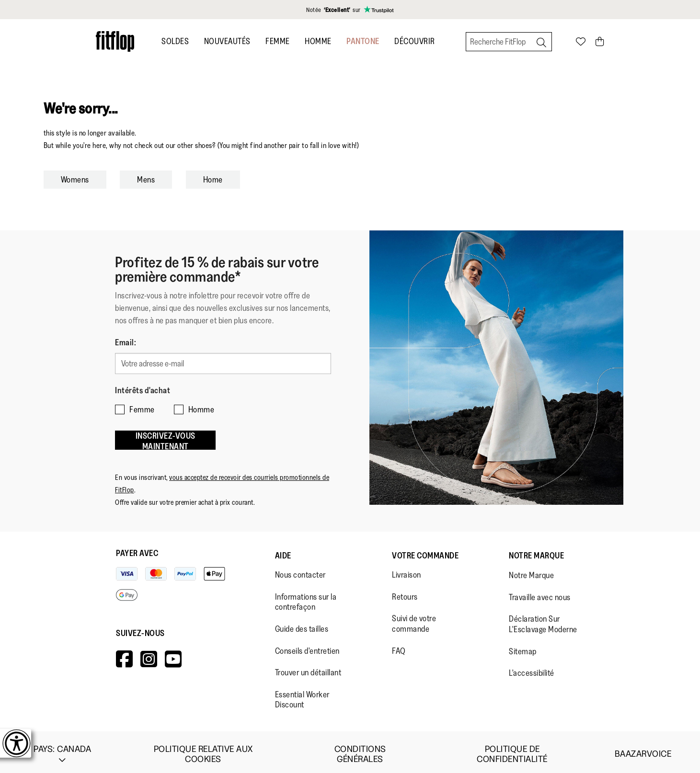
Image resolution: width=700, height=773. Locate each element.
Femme (278, 41)
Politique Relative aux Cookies (203, 750)
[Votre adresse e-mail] (223, 363)
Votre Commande (425, 551)
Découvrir (415, 41)
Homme (318, 41)
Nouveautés (227, 41)
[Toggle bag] (600, 41)
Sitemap (523, 647)
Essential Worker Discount (302, 695)
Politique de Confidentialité (512, 750)
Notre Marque (536, 551)
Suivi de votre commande (414, 619)
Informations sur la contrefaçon (306, 597)
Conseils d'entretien (307, 646)
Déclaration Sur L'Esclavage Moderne (543, 619)
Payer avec (137, 548)
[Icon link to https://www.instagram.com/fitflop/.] (149, 654)
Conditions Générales (360, 750)
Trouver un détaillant (308, 668)
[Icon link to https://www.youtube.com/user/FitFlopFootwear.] (173, 654)
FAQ (399, 646)
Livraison (407, 570)
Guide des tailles (302, 624)
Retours (405, 592)
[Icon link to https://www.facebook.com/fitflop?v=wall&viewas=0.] (125, 654)
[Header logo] (115, 41)
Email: (126, 342)
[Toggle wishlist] (581, 41)
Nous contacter (300, 570)
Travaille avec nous (540, 592)
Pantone (363, 41)
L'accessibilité (532, 668)
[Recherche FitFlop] (509, 42)
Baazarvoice (643, 749)
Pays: (62, 750)
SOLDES (175, 41)
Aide (283, 551)
